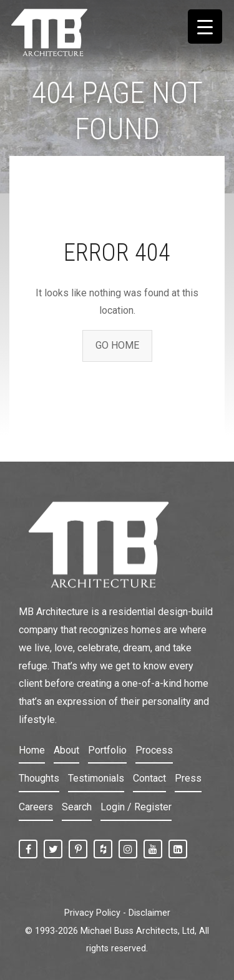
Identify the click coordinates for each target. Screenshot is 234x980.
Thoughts (39, 778)
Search (77, 807)
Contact (149, 778)
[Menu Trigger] (205, 27)
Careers (36, 807)
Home (32, 750)
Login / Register (136, 807)
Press (188, 778)
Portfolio (107, 750)
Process (154, 750)
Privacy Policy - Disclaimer (117, 913)
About (66, 750)
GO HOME (117, 345)
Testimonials (96, 778)
